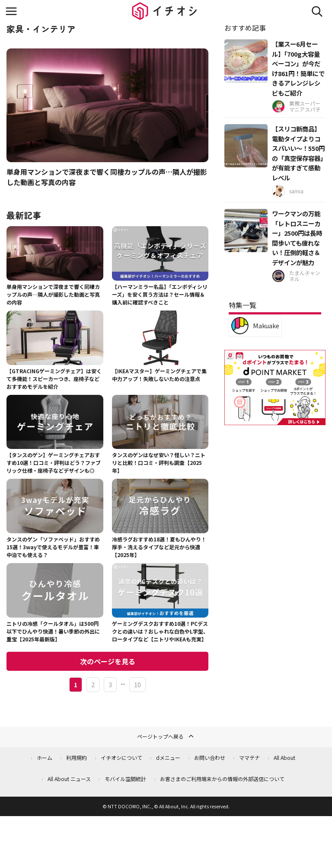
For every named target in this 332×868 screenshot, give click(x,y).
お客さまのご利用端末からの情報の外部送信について (222, 779)
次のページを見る (108, 661)
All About (284, 757)
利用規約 (77, 757)
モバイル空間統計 (125, 779)
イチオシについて (121, 757)
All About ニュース (69, 779)
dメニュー (168, 757)
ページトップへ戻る (166, 736)
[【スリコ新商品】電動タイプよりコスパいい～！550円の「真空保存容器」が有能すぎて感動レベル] (246, 146)
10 (137, 684)
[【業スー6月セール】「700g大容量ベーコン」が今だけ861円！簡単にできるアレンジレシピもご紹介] (246, 61)
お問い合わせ (210, 757)
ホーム (45, 757)
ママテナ (249, 757)
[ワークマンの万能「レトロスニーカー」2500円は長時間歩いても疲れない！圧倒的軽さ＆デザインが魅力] (246, 231)
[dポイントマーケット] (275, 420)
